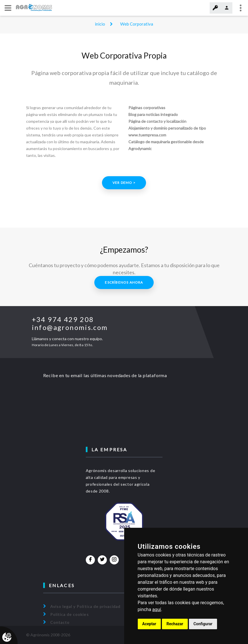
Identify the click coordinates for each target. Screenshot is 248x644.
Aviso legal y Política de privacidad (86, 606)
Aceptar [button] (149, 624)
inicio (100, 24)
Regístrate (227, 8)
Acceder (215, 8)
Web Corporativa (137, 24)
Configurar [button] (203, 624)
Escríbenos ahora (124, 282)
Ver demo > (124, 183)
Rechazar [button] (175, 624)
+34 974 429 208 (63, 319)
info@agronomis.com (70, 327)
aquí (157, 609)
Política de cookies (70, 614)
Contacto (60, 622)
